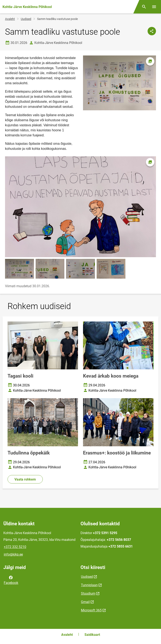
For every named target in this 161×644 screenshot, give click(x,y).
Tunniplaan (89, 585)
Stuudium (88, 593)
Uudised (26, 19)
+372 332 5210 (15, 547)
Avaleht (10, 19)
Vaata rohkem (25, 479)
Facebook (11, 580)
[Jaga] (152, 31)
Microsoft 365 (91, 610)
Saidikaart (92, 635)
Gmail (85, 602)
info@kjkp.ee (13, 554)
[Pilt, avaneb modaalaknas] (80, 207)
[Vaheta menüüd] (154, 7)
